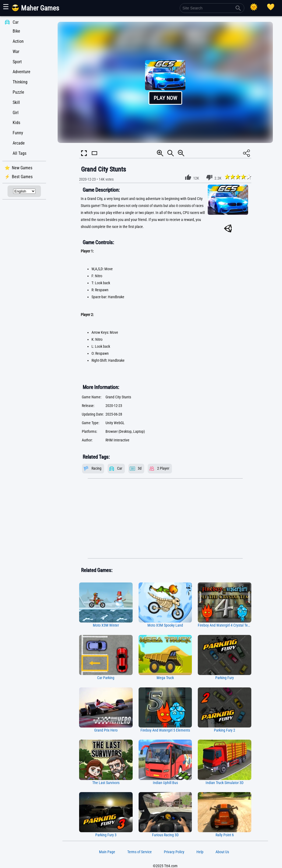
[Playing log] (271, 7)
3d (140, 468)
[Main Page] (39, 10)
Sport (17, 62)
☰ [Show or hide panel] (6, 7)
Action (18, 41)
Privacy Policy (174, 852)
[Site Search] (212, 8)
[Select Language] (24, 191)
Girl (16, 113)
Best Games (22, 177)
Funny (18, 133)
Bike (16, 31)
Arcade (19, 143)
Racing (96, 468)
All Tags (20, 153)
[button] (165, 82)
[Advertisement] (165, 519)
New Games (22, 168)
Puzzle (18, 92)
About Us (222, 852)
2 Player (163, 468)
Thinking (20, 82)
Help (200, 852)
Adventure (22, 72)
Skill (16, 102)
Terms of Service (140, 852)
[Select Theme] (254, 7)
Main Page (107, 852)
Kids (16, 123)
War (16, 52)
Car (16, 22)
